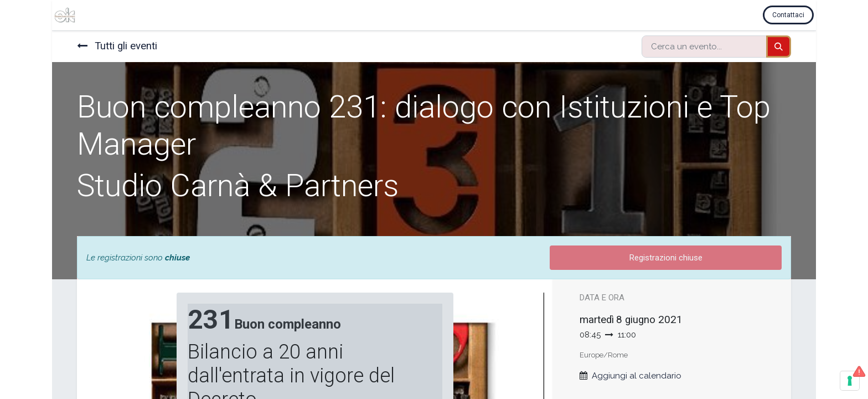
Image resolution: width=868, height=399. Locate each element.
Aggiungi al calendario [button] (637, 376)
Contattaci (790, 15)
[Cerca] (779, 47)
